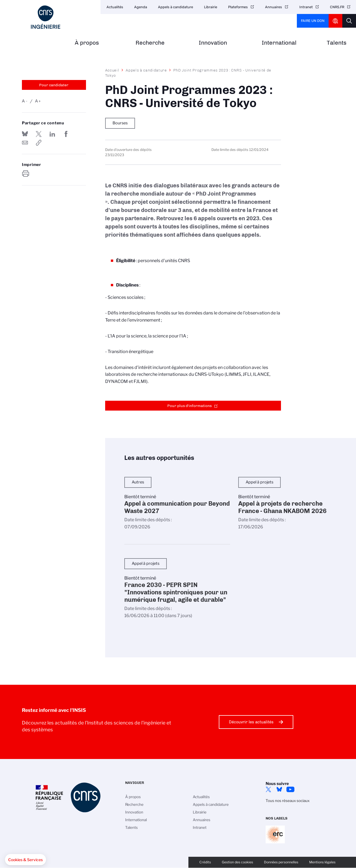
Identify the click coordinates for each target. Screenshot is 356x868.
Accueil (112, 70)
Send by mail (25, 143)
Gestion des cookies (237, 862)
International (279, 43)
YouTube (290, 789)
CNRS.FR (337, 7)
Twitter (268, 789)
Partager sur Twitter (39, 134)
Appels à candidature (176, 7)
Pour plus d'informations (190, 406)
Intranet (306, 7)
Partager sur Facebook (66, 134)
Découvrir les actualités (251, 722)
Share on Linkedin (52, 134)
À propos (87, 43)
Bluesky (279, 789)
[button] (25, 860)
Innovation (213, 43)
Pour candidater (54, 85)
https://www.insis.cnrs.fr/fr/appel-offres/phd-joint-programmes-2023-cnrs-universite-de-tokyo (39, 143)
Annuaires (274, 7)
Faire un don (313, 21)
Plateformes (238, 7)
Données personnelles (281, 862)
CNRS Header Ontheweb (335, 21)
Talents (337, 43)
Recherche (150, 43)
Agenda (141, 7)
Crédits (205, 862)
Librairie (211, 7)
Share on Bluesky (25, 134)
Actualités (115, 7)
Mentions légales (322, 862)
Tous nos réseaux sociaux (288, 801)
